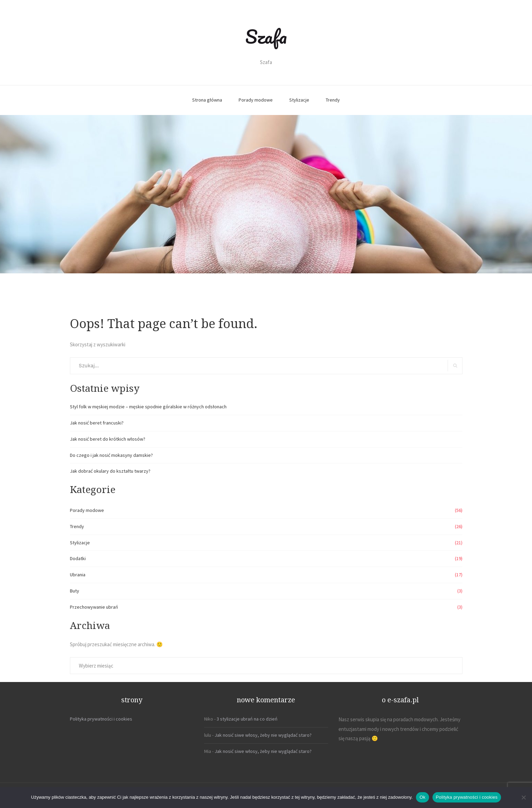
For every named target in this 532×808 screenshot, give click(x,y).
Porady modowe (256, 100)
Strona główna (207, 100)
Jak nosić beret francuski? (97, 423)
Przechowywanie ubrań (94, 607)
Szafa (266, 36)
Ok (422, 797)
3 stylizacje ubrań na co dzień (247, 719)
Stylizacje (299, 100)
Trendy (333, 100)
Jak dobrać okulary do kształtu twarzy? (110, 471)
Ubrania (78, 575)
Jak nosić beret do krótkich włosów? (108, 439)
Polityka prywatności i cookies (101, 719)
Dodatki (78, 558)
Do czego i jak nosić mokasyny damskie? (111, 455)
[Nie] (523, 797)
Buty (75, 591)
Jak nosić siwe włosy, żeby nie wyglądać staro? (263, 735)
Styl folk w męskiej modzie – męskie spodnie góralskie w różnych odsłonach (148, 407)
